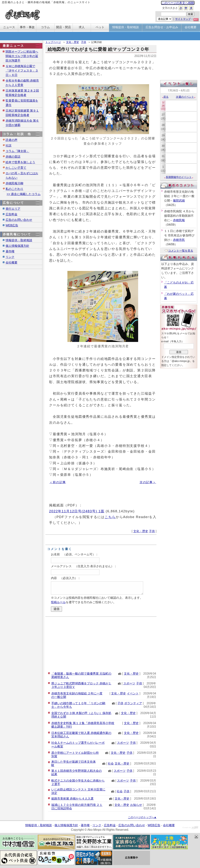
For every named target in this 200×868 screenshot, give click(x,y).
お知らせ (136, 805)
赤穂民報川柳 (14, 183)
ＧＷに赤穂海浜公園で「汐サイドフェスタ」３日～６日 (22, 71)
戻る (165, 97)
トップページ (53, 42)
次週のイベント (186, 97)
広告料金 (11, 214)
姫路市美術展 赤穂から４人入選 (72, 799)
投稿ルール (58, 602)
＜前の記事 (58, 482)
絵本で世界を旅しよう (20, 162)
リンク (10, 257)
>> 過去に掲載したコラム (24, 194)
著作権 (10, 251)
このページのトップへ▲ (142, 817)
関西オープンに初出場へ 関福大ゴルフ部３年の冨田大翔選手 (22, 56)
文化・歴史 (73, 42)
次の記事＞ (148, 482)
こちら (110, 517)
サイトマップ (183, 19)
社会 (111, 764)
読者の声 (11, 140)
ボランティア (133, 703)
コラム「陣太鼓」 (17, 151)
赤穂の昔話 (13, 157)
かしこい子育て (16, 168)
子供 (84, 42)
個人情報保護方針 (17, 246)
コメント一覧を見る (179, 251)
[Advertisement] (101, 644)
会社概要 (11, 262)
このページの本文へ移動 (178, 3)
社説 (9, 145)
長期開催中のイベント (179, 177)
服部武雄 (179, 201)
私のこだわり (14, 189)
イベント (133, 693)
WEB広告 (12, 225)
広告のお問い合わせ (19, 220)
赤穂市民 (179, 240)
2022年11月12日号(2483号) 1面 (77, 511)
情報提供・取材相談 (19, 240)
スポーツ (129, 683)
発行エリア (13, 209)
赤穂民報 (179, 220)
